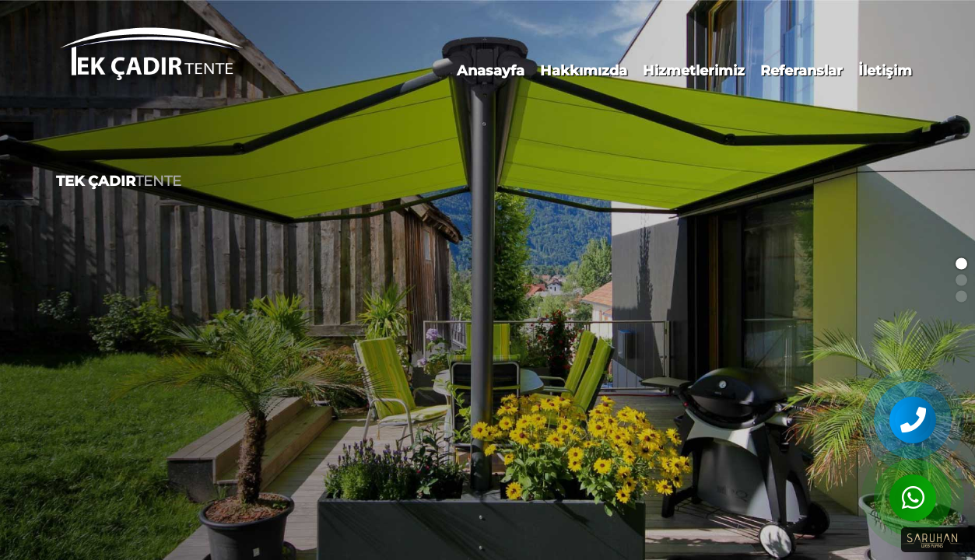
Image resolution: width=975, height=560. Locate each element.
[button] (961, 264)
